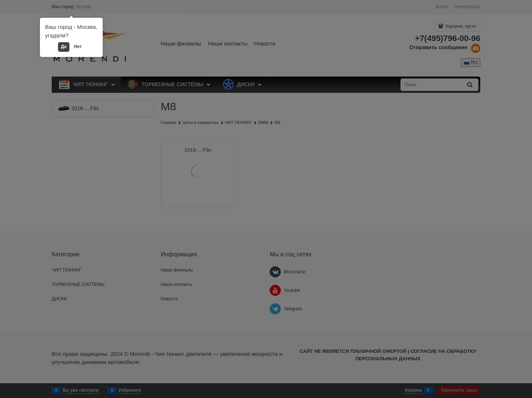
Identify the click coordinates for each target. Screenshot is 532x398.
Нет (78, 47)
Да (64, 47)
